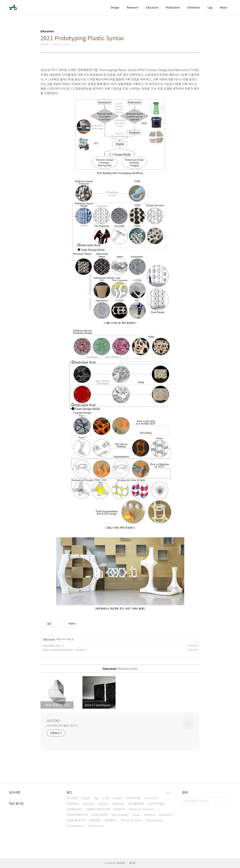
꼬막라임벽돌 (157, 804)
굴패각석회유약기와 (99, 809)
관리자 (132, 863)
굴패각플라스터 (77, 820)
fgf (97, 798)
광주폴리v (74, 804)
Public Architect (132, 820)
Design (115, 7)
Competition (76, 826)
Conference (97, 826)
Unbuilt (89, 804)
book (87, 798)
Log (210, 7)
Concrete (152, 798)
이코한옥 (73, 798)
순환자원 (95, 820)
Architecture (156, 820)
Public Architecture (142, 809)
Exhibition (194, 7)
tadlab (119, 798)
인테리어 (120, 809)
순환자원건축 (100, 815)
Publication (173, 7)
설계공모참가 (75, 809)
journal (104, 804)
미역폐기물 (134, 798)
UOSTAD (53, 720)
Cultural (150, 815)
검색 (227, 801)
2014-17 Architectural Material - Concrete (63, 650)
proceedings (121, 815)
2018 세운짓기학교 (51, 646)
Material (119, 804)
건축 (107, 798)
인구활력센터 (137, 804)
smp (137, 815)
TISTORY (121, 863)
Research (132, 7)
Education (152, 7)
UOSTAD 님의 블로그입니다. (62, 725)
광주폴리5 (111, 820)
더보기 (168, 793)
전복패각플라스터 (78, 815)
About (223, 7)
